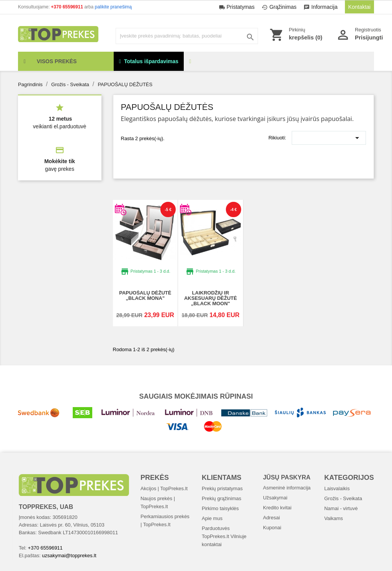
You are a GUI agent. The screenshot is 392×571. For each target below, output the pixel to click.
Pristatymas (238, 7)
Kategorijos (349, 478)
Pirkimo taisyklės (220, 508)
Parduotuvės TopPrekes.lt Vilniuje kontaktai (224, 536)
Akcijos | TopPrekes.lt (164, 488)
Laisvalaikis (337, 488)
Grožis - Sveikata (343, 498)
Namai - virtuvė (341, 508)
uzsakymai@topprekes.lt (69, 555)
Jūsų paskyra (287, 477)
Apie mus (212, 518)
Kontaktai (359, 7)
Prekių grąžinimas (221, 498)
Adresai (271, 518)
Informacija (321, 7)
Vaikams (334, 518)
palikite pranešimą (114, 7)
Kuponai (272, 528)
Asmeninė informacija (287, 488)
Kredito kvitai (277, 508)
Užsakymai (275, 498)
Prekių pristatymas (222, 488)
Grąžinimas (280, 7)
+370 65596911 (68, 7)
